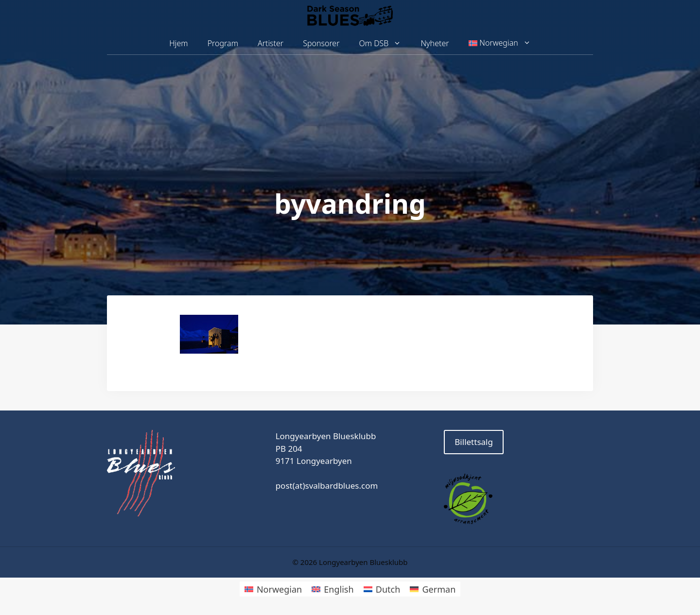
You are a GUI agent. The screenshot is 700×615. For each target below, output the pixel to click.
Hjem (178, 43)
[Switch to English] (332, 589)
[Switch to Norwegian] (273, 589)
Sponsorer (321, 43)
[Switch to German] (433, 589)
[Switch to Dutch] (382, 589)
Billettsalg (474, 442)
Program (223, 43)
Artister (271, 43)
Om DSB (385, 43)
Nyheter (435, 43)
